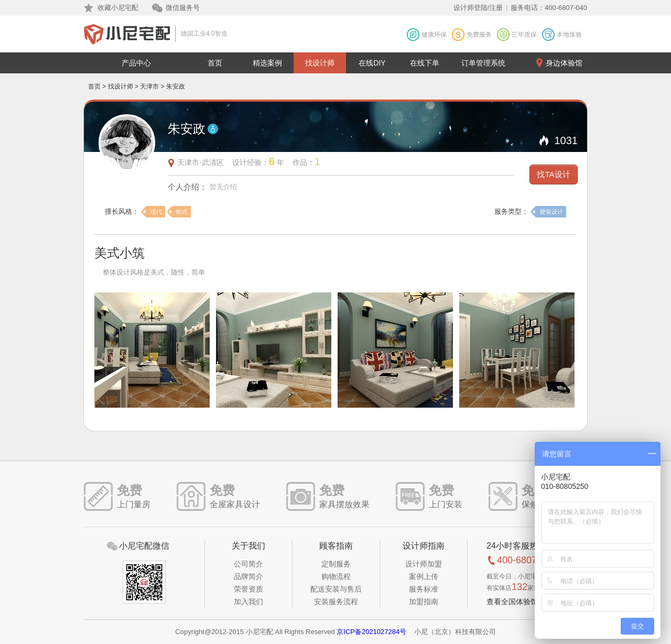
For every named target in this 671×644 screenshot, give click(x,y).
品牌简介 (248, 576)
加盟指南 (424, 602)
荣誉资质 (248, 589)
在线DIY (372, 63)
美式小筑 (120, 253)
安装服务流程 (336, 602)
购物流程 (336, 576)
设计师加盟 (424, 564)
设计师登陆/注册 (478, 8)
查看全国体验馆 (512, 602)
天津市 (149, 86)
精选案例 (267, 63)
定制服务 (336, 564)
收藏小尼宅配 (118, 8)
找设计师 (320, 63)
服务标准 (424, 589)
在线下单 (425, 63)
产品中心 (136, 63)
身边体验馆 (564, 63)
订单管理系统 (483, 63)
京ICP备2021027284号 (371, 632)
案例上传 (424, 576)
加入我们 (248, 602)
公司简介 (248, 564)
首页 (215, 63)
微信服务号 (183, 8)
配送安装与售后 (336, 589)
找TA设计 (553, 174)
